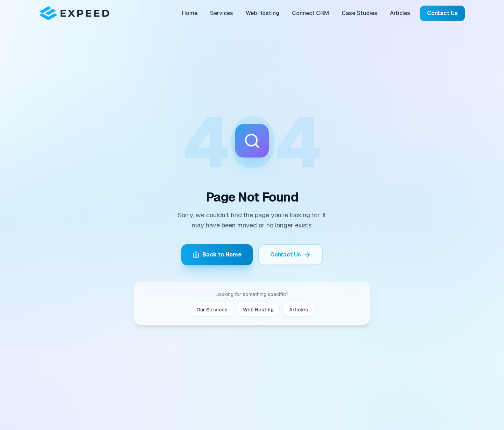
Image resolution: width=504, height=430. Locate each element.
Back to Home (217, 255)
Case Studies (359, 13)
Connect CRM (310, 13)
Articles (400, 13)
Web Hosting (262, 13)
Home (190, 13)
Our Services (212, 310)
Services (222, 13)
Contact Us (442, 13)
